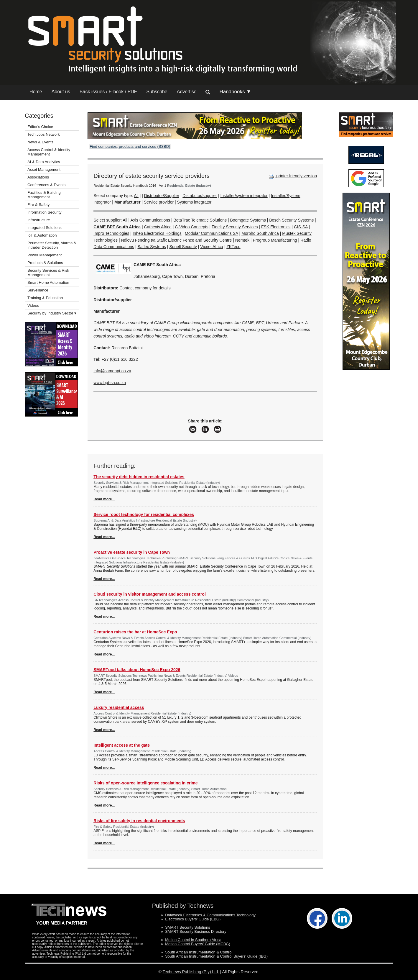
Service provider (159, 202)
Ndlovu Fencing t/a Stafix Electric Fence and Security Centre (176, 240)
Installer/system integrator (244, 196)
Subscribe (157, 92)
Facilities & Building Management (44, 195)
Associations (38, 177)
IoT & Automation (42, 235)
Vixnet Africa (212, 247)
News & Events (40, 142)
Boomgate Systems (248, 220)
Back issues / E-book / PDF (108, 92)
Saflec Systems (152, 247)
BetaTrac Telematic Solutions (200, 220)
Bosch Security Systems (291, 220)
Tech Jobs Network (44, 134)
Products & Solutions (45, 263)
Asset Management (44, 169)
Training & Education (45, 298)
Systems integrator (194, 202)
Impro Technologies (111, 233)
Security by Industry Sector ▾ (52, 313)
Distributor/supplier (200, 196)
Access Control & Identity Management (49, 152)
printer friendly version (292, 176)
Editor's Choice (40, 127)
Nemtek (242, 240)
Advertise (187, 92)
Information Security (45, 212)
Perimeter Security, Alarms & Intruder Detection (52, 245)
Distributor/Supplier (162, 196)
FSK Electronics (276, 227)
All (136, 196)
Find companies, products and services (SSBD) (130, 146)
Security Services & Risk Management (48, 273)
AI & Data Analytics (44, 162)
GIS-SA (301, 227)
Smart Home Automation (49, 282)
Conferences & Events (46, 185)
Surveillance (38, 290)
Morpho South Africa (260, 233)
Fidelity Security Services (235, 227)
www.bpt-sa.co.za (110, 383)
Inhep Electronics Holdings (157, 233)
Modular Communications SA (212, 233)
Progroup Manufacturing (275, 240)
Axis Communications (150, 220)
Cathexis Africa (158, 227)
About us (61, 92)
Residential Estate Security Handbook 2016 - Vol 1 (130, 186)
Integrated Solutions (45, 228)
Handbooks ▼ (235, 92)
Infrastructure (39, 220)
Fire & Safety (38, 205)
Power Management (45, 255)
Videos (33, 305)
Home (36, 92)
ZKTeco (233, 247)
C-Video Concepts (191, 227)
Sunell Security (183, 247)
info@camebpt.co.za (112, 371)
